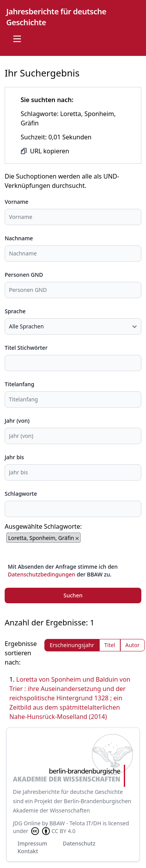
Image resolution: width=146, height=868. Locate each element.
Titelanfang (19, 384)
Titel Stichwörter (26, 348)
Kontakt (28, 851)
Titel (110, 645)
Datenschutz (79, 843)
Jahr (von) (17, 421)
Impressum (32, 843)
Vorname (17, 202)
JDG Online (27, 823)
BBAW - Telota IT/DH (75, 823)
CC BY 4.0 (53, 831)
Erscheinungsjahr (72, 645)
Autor (133, 645)
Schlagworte (21, 494)
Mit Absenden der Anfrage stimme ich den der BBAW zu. (63, 570)
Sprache (15, 311)
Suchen (73, 595)
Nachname (19, 238)
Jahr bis (14, 457)
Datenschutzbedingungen (41, 574)
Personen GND (24, 275)
